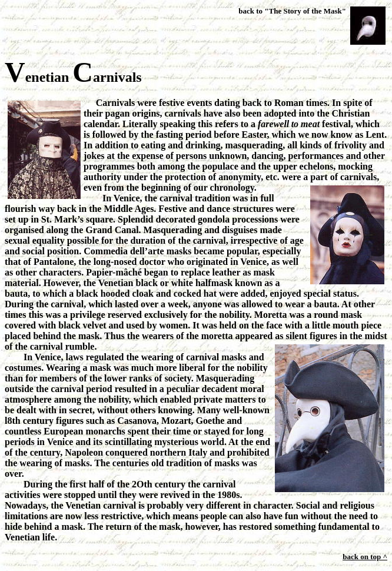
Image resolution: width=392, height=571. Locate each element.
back (246, 11)
